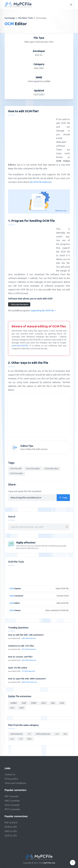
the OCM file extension (41, 182)
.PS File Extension (28, 671)
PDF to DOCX (11, 823)
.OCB (24, 703)
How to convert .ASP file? (20, 657)
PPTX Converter (12, 809)
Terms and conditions (15, 783)
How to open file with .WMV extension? (27, 679)
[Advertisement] (31, 137)
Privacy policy (11, 779)
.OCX (62, 703)
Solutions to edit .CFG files (21, 646)
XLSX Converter (12, 805)
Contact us (10, 774)
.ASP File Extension (29, 660)
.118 (20, 739)
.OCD (21, 708)
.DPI (65, 734)
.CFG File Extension (29, 649)
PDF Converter (12, 796)
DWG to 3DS (11, 831)
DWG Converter (12, 801)
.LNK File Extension (29, 638)
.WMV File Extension (29, 682)
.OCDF (34, 703)
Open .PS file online (18, 668)
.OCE (53, 703)
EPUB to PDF (11, 827)
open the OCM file (20, 346)
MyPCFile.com (49, 863)
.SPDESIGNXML (16, 734)
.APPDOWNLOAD (43, 734)
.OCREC (13, 703)
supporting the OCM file (43, 310)
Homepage (10, 18)
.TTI (29, 734)
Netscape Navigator (19, 304)
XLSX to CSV (11, 836)
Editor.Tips (27, 446)
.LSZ (12, 739)
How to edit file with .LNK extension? (26, 635)
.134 (57, 734)
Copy (63, 498)
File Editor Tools (25, 18)
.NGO (29, 739)
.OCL (12, 708)
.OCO (43, 703)
